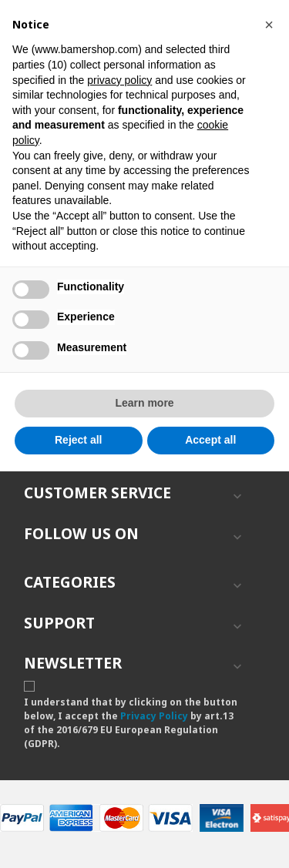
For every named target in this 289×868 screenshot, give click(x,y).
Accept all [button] (210, 440)
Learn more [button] (144, 403)
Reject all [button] (78, 440)
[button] (269, 25)
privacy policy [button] (119, 80)
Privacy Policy (154, 716)
